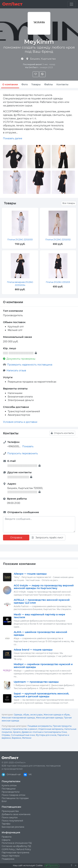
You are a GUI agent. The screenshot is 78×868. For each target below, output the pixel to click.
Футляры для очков (46, 735)
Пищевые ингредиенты (40, 726)
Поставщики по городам (15, 798)
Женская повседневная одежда (18, 718)
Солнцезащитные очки (23, 735)
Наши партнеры (11, 856)
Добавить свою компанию (16, 814)
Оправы (6, 735)
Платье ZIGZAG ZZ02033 (20, 240)
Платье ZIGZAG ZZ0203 (58, 282)
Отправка (16, 538)
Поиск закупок (10, 817)
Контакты (62, 84)
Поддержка (8, 859)
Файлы (49, 84)
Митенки (27, 738)
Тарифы (6, 824)
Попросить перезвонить (23, 453)
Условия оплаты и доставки (20, 422)
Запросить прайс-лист (48, 538)
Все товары (69, 203)
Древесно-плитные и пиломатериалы (41, 732)
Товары (36, 84)
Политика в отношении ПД (17, 843)
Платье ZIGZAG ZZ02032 (58, 240)
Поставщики (9, 789)
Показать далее (13, 138)
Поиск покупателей (12, 821)
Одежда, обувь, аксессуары (28, 715)
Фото (25, 84)
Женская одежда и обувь (57, 715)
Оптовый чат (11, 774)
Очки (64, 732)
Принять (52, 866)
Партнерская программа (15, 852)
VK (28, 774)
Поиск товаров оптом (13, 795)
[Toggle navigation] (72, 4)
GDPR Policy (8, 849)
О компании (10, 84)
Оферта (6, 840)
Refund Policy (24, 849)
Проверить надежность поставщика (30, 365)
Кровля (17, 732)
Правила (7, 837)
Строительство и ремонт (24, 729)
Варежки (16, 738)
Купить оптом (9, 785)
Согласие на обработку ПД (16, 846)
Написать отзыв (16, 370)
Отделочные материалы (51, 729)
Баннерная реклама (13, 827)
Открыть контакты (62, 433)
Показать (28, 446)
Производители (11, 792)
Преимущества (10, 811)
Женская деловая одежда (49, 718)
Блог (4, 801)
